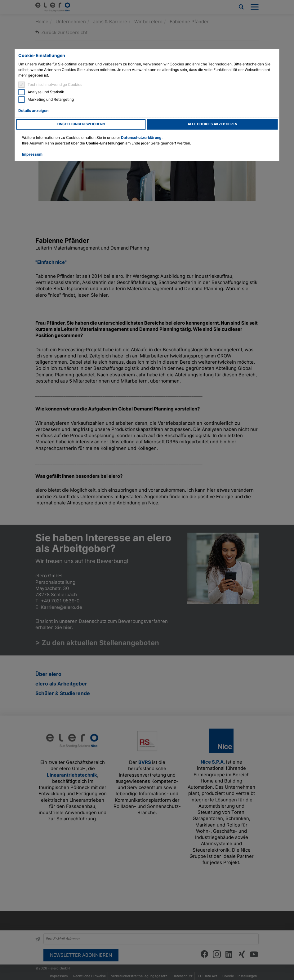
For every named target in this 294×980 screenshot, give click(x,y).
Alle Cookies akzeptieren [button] (212, 124)
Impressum (32, 154)
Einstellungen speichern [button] (81, 124)
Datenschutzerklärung (141, 137)
